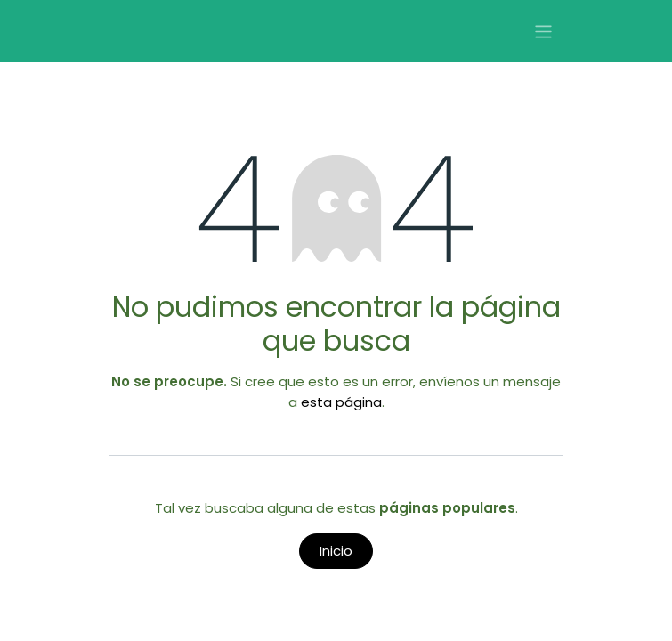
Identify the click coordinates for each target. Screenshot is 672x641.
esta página (341, 402)
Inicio (336, 551)
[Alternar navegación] (543, 32)
